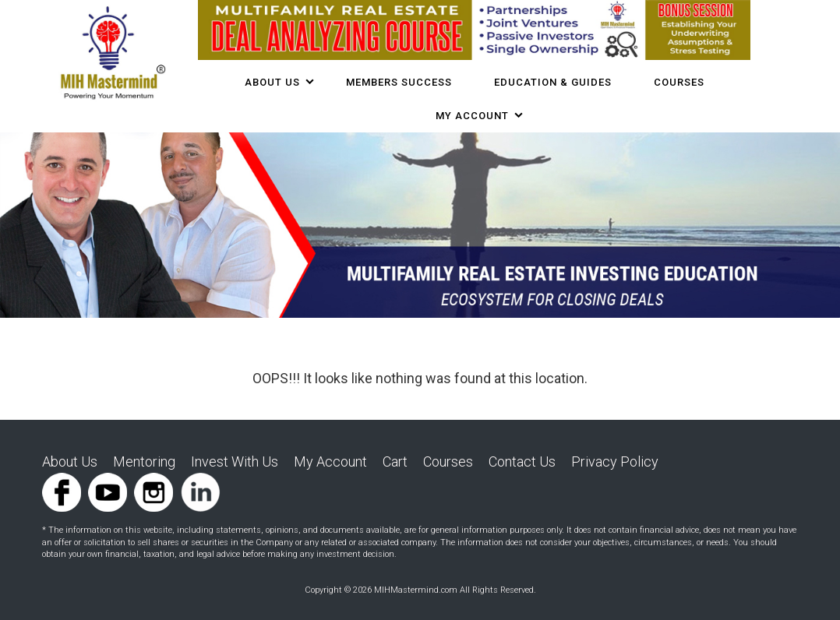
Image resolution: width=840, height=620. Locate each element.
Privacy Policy (615, 461)
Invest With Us (235, 461)
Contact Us (522, 461)
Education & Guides (553, 82)
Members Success (399, 82)
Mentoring (144, 461)
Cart (395, 461)
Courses (448, 461)
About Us (272, 82)
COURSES (679, 82)
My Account (472, 116)
